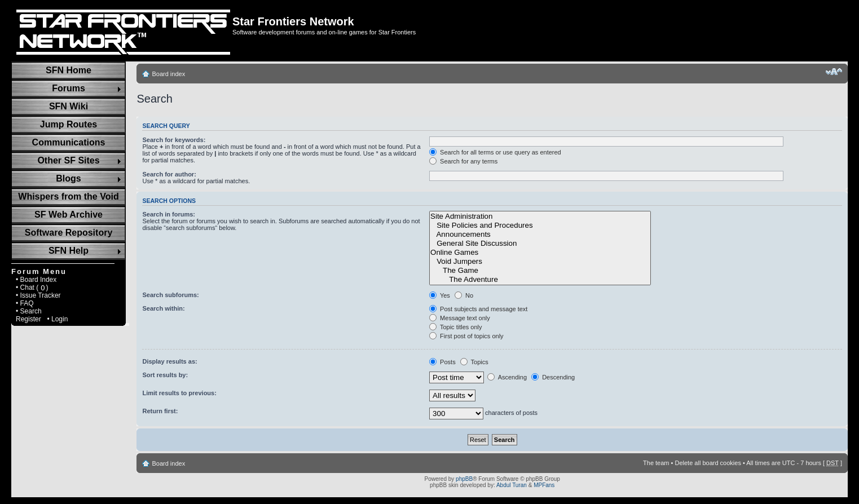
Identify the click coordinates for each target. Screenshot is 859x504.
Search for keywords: (174, 140)
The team (656, 463)
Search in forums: (169, 214)
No (464, 295)
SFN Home (69, 70)
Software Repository (69, 233)
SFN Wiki (69, 106)
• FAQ (25, 303)
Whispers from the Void (68, 196)
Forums (69, 88)
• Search (29, 311)
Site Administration (540, 216)
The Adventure (540, 280)
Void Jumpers (540, 262)
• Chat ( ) (32, 288)
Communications (69, 142)
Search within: (163, 308)
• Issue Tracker (38, 295)
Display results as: (169, 361)
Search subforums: (170, 295)
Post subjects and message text (478, 309)
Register (28, 319)
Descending (553, 377)
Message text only (460, 318)
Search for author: (169, 174)
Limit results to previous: (179, 393)
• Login (57, 319)
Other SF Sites (68, 160)
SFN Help (69, 251)
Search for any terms (463, 161)
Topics (474, 362)
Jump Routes (69, 124)
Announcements (540, 235)
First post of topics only (466, 336)
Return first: (160, 411)
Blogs (68, 178)
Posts (442, 362)
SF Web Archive (69, 215)
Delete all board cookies (708, 463)
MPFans (544, 485)
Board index (168, 74)
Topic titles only (455, 327)
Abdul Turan (512, 485)
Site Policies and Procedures (540, 226)
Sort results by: (165, 375)
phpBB (464, 479)
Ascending (507, 377)
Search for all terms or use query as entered (495, 152)
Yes (440, 295)
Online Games (540, 253)
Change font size (834, 72)
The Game (540, 271)
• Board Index (36, 280)
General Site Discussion (540, 244)
